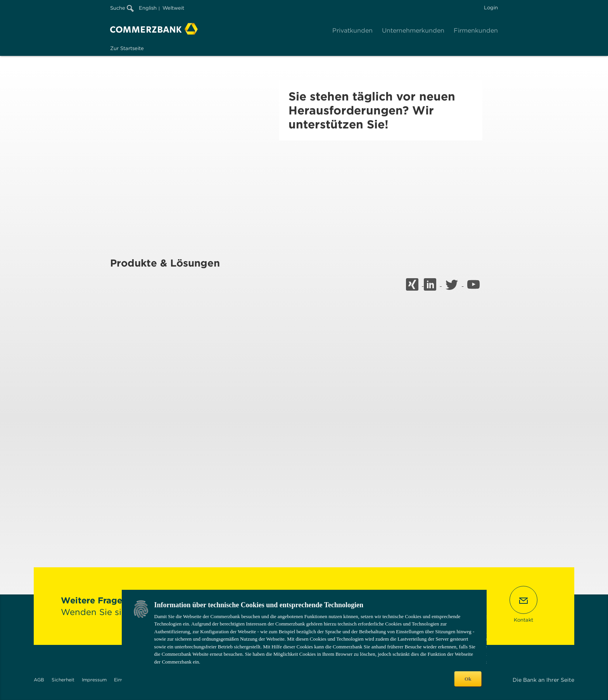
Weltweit (173, 8)
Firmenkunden (476, 30)
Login (491, 8)
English (148, 8)
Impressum (94, 680)
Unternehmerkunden (413, 30)
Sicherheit (63, 680)
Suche (122, 8)
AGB (39, 680)
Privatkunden (352, 30)
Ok (468, 679)
